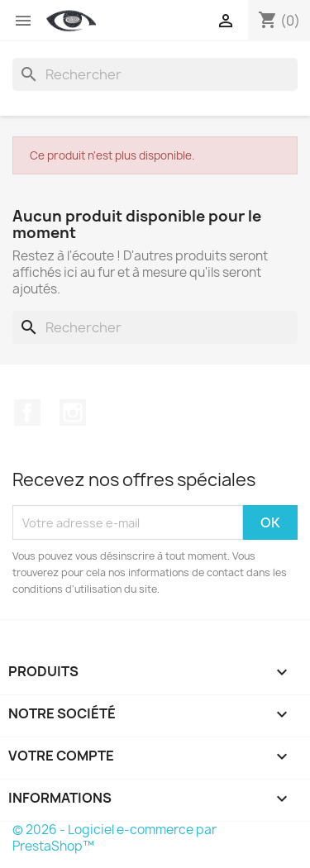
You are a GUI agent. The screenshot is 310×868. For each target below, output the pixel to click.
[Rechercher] (155, 74)
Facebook (27, 413)
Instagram (73, 413)
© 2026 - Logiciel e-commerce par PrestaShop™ (114, 838)
